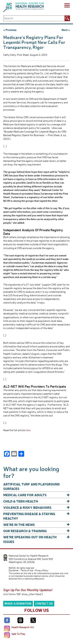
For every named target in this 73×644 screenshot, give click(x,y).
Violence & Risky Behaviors (37, 507)
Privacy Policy (42, 570)
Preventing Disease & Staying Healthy (37, 516)
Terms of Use (27, 570)
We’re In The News (37, 525)
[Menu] (67, 6)
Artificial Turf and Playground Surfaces (31, 486)
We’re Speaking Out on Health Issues (37, 539)
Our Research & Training (37, 531)
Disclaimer (14, 570)
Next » (66, 30)
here (28, 430)
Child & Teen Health (37, 501)
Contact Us (44, 603)
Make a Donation (18, 603)
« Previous (10, 30)
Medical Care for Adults (37, 495)
